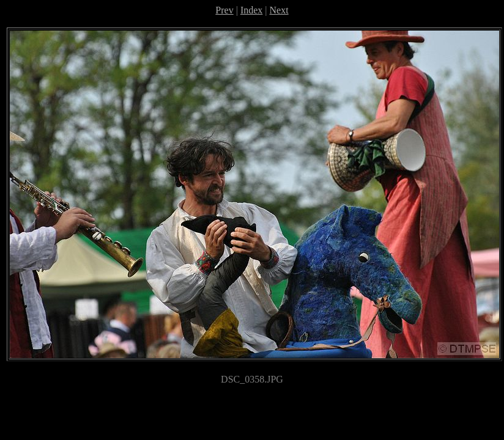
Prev (224, 10)
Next (279, 10)
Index (251, 10)
